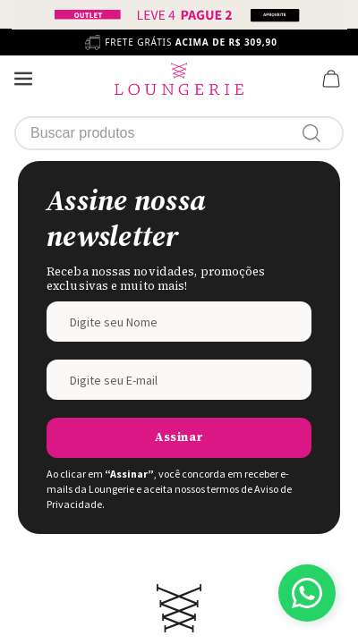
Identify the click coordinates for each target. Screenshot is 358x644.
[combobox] (179, 133)
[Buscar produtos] (315, 133)
